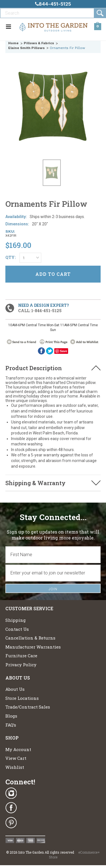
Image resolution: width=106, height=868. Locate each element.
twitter (50, 351)
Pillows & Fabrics (39, 43)
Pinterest (11, 823)
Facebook (41, 351)
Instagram (11, 793)
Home (13, 43)
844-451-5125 (53, 4)
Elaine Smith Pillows (26, 48)
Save (64, 351)
